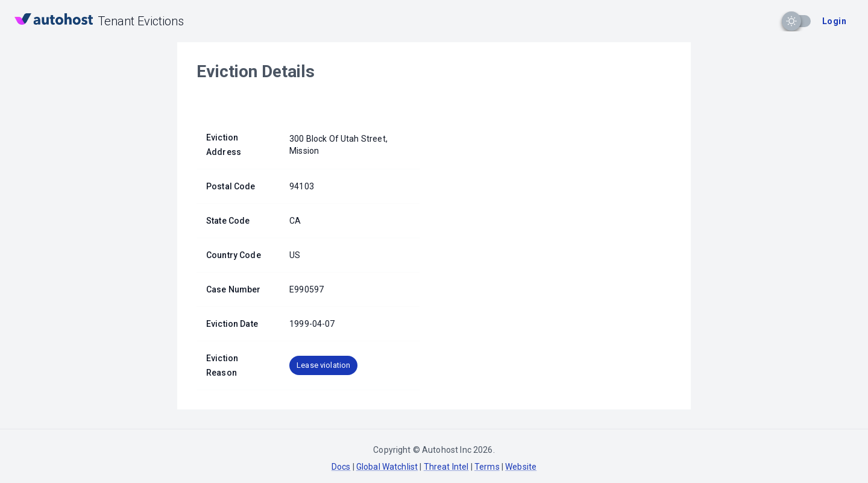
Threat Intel (446, 467)
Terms (487, 467)
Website (521, 467)
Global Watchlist (387, 467)
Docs (341, 467)
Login (834, 21)
